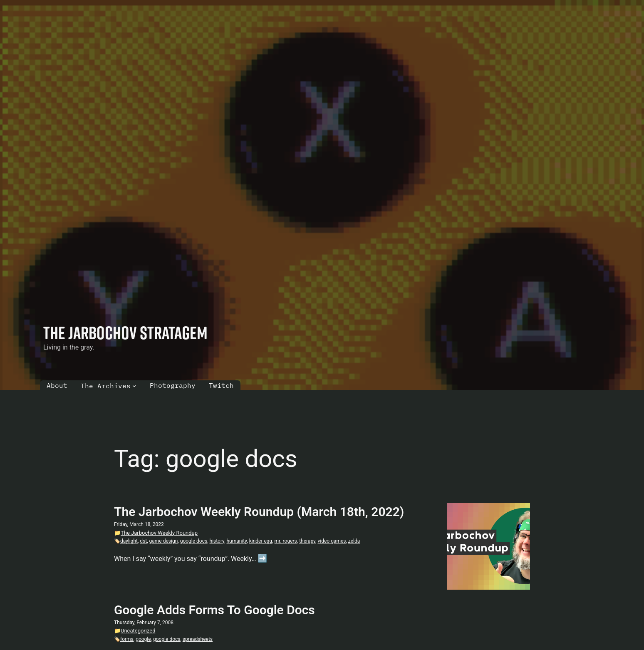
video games (332, 541)
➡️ (262, 558)
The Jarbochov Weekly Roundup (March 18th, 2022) (259, 512)
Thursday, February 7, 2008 (144, 623)
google (143, 639)
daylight (129, 541)
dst (143, 541)
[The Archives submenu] (134, 386)
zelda (354, 541)
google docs (194, 541)
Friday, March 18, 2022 (139, 524)
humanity (237, 541)
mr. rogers (286, 541)
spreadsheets (198, 639)
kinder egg (261, 541)
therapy (307, 541)
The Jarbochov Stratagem (125, 332)
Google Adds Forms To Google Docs (214, 610)
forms (127, 639)
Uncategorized (138, 631)
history (217, 541)
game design (164, 541)
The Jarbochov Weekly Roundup (159, 533)
